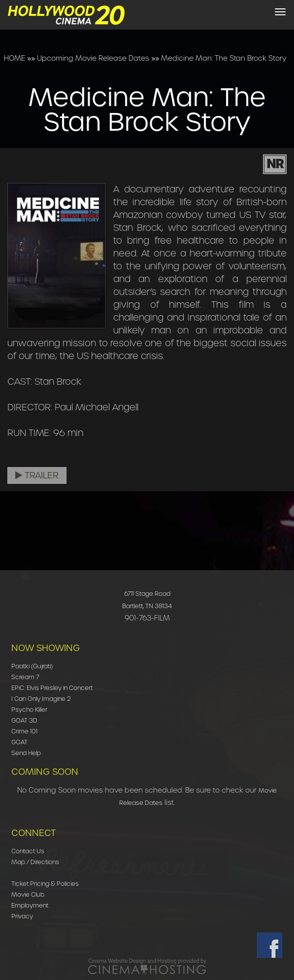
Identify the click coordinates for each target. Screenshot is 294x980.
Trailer (37, 475)
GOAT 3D (24, 720)
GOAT (19, 742)
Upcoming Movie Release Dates (93, 58)
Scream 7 (25, 677)
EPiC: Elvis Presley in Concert (52, 688)
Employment (30, 905)
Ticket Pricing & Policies (45, 884)
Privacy (22, 916)
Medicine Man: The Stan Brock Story (224, 58)
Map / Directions (35, 862)
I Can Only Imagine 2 (41, 699)
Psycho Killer (29, 709)
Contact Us (28, 851)
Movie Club (28, 894)
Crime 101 (24, 731)
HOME (15, 58)
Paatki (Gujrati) (32, 666)
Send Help (26, 753)
